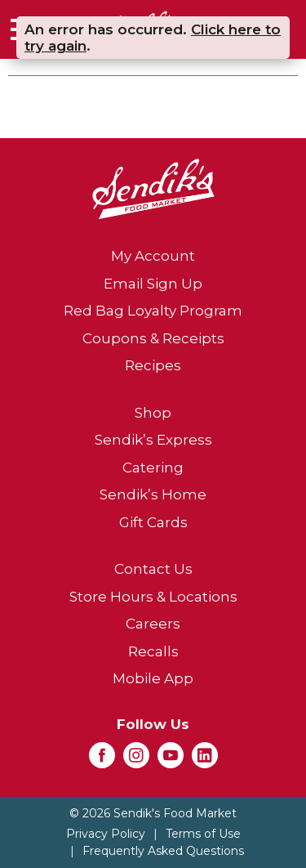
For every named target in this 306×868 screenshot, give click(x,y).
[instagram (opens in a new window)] (136, 760)
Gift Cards (153, 522)
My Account (153, 256)
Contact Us (153, 569)
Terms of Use (203, 834)
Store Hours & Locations (153, 597)
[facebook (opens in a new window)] (102, 760)
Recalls (153, 651)
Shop (153, 413)
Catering (153, 468)
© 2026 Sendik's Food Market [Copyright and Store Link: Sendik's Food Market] (153, 813)
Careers (153, 624)
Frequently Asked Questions (163, 851)
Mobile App (153, 678)
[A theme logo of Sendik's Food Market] (153, 188)
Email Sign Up (153, 284)
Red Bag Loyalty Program (153, 311)
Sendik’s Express (153, 440)
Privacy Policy (106, 834)
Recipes (153, 365)
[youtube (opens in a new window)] (171, 760)
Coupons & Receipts (153, 338)
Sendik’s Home (153, 494)
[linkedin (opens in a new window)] (205, 760)
